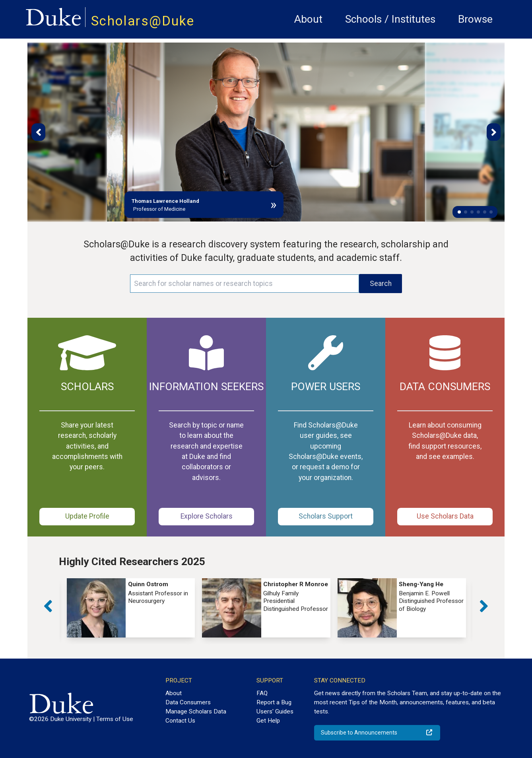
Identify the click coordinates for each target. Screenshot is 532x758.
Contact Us (180, 721)
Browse (475, 19)
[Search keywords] (245, 284)
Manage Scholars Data (196, 711)
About (308, 19)
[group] (131, 608)
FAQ (262, 693)
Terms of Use (115, 719)
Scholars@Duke (143, 21)
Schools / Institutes (390, 19)
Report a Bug (274, 702)
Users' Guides (275, 711)
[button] (459, 212)
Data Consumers (188, 702)
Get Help (268, 721)
